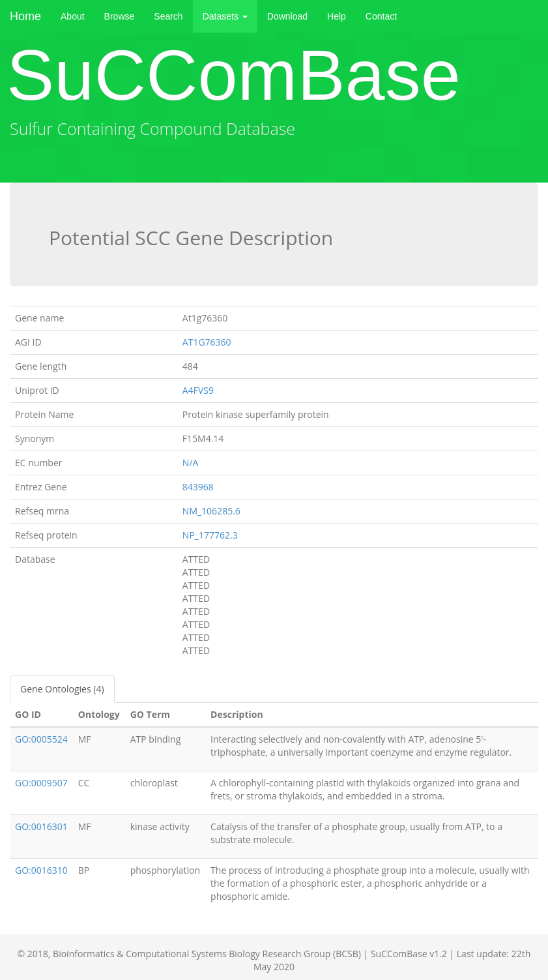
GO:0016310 (41, 870)
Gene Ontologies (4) (62, 689)
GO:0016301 (41, 826)
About (73, 16)
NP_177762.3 (210, 535)
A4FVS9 (198, 390)
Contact (381, 16)
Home (25, 16)
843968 (198, 487)
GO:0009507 (41, 783)
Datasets (225, 16)
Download (287, 16)
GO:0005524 (41, 739)
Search (168, 16)
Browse (120, 16)
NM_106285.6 (211, 511)
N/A (191, 463)
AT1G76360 (207, 342)
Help (337, 16)
